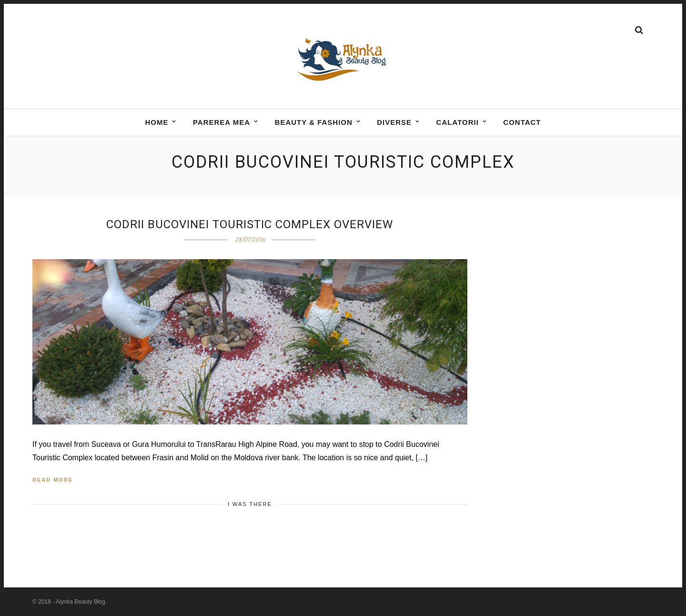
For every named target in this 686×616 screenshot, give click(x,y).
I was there (250, 504)
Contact (522, 122)
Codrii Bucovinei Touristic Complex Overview (250, 224)
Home (156, 122)
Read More (53, 480)
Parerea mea (222, 122)
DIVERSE (394, 122)
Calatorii (458, 122)
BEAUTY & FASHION (314, 122)
